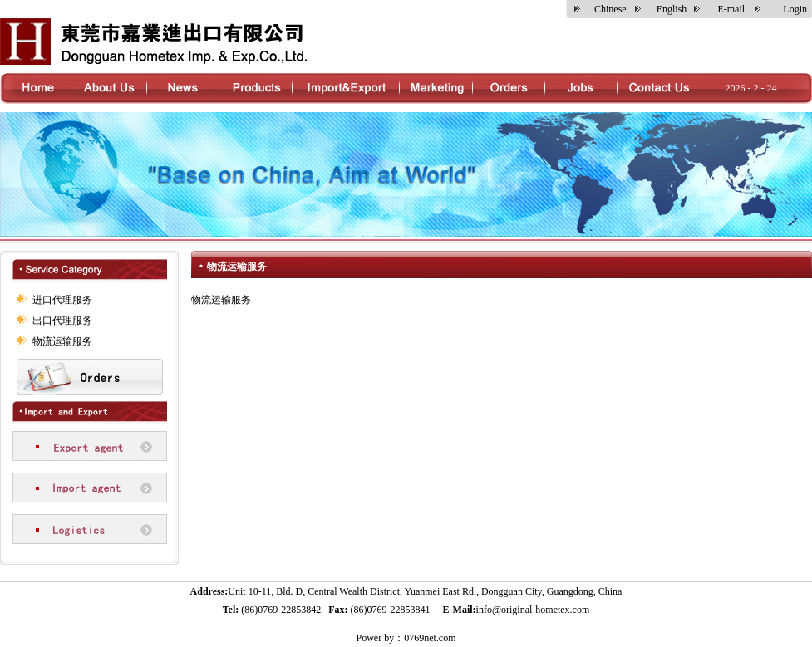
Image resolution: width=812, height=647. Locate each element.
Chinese (610, 9)
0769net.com (430, 638)
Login (795, 9)
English (672, 9)
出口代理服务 (62, 321)
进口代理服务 (62, 300)
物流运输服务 (62, 341)
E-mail (731, 9)
